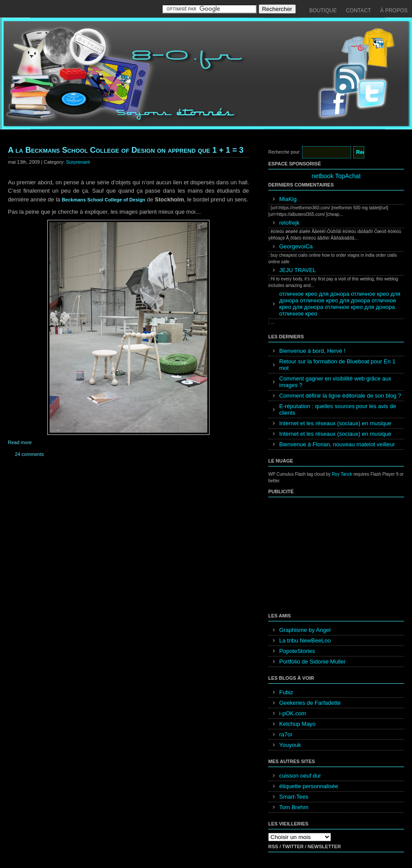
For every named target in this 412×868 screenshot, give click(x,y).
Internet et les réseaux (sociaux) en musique (335, 423)
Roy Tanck (342, 474)
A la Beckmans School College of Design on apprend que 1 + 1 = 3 (126, 150)
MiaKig (288, 199)
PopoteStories (297, 651)
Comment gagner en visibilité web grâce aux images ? (335, 382)
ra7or (286, 734)
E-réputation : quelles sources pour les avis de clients (338, 409)
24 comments (29, 454)
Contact (358, 11)
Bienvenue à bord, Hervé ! (312, 351)
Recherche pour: (284, 152)
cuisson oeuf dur (300, 776)
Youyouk (290, 745)
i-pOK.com (293, 713)
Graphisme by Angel (305, 630)
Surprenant (78, 162)
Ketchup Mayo (297, 724)
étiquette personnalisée (309, 786)
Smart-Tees (294, 797)
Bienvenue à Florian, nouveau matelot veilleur (337, 444)
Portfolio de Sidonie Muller (313, 662)
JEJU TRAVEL (298, 270)
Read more (20, 442)
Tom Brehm (294, 807)
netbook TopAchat (336, 176)
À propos (394, 11)
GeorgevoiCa (296, 246)
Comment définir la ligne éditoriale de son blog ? (340, 396)
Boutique (323, 11)
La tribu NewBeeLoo (305, 640)
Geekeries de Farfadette (310, 703)
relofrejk (289, 223)
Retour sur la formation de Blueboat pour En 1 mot (337, 365)
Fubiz (286, 692)
